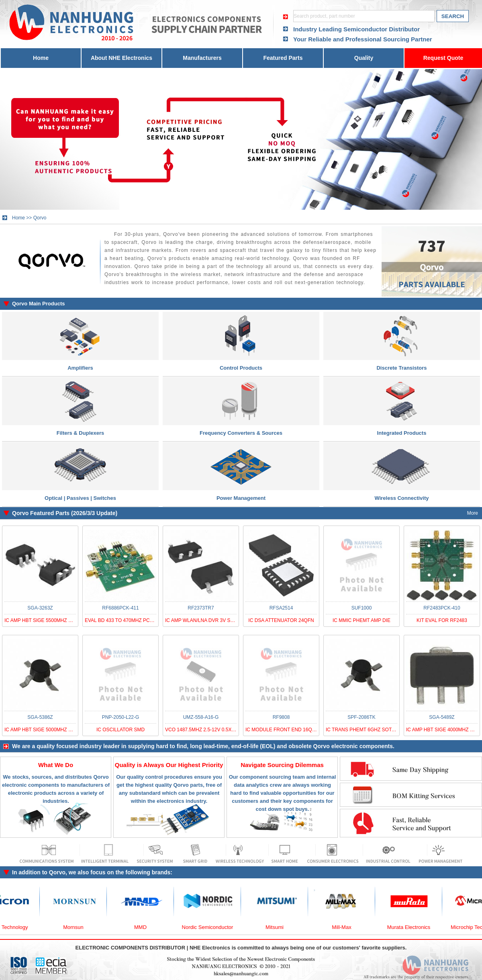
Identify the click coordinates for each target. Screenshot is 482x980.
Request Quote (443, 58)
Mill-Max (347, 927)
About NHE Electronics (122, 58)
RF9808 (281, 717)
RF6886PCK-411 (120, 608)
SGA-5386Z (40, 717)
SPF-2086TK (361, 717)
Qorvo (40, 218)
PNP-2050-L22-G (121, 717)
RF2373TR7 (201, 608)
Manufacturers (202, 58)
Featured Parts (283, 58)
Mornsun (79, 927)
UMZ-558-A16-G (201, 717)
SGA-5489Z (442, 717)
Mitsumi (280, 927)
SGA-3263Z (40, 608)
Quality (364, 58)
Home (41, 58)
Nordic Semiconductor (213, 927)
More (473, 513)
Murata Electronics (414, 927)
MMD (146, 927)
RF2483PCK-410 (442, 608)
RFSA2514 (281, 608)
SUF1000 (362, 608)
